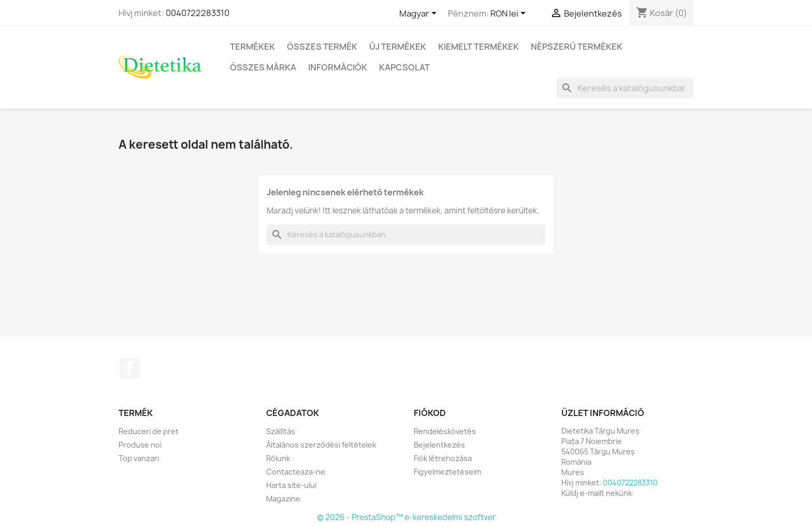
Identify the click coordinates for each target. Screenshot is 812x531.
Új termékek (398, 47)
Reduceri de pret (149, 431)
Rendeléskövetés (445, 431)
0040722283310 (198, 13)
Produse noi (140, 445)
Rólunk (278, 458)
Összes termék (322, 47)
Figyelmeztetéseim (447, 472)
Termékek (252, 47)
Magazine (283, 499)
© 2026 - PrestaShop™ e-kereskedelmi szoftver (406, 517)
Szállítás (281, 431)
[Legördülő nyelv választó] (420, 14)
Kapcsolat (404, 67)
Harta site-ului (291, 485)
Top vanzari (139, 458)
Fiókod (430, 413)
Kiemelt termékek (479, 47)
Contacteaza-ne (296, 472)
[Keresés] (625, 88)
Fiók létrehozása (443, 458)
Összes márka (263, 67)
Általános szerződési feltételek (321, 445)
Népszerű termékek (577, 47)
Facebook (130, 368)
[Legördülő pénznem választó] (510, 14)
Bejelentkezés (439, 445)
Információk (338, 67)
